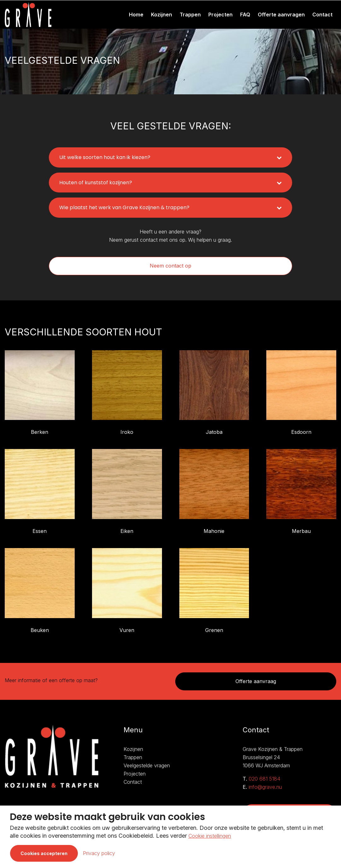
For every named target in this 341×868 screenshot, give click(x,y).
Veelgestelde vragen (147, 765)
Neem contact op (170, 266)
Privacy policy (99, 853)
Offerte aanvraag (256, 681)
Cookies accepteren (44, 853)
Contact (322, 15)
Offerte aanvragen (281, 15)
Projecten (220, 15)
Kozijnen (162, 15)
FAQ (245, 15)
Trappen (190, 15)
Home (136, 15)
